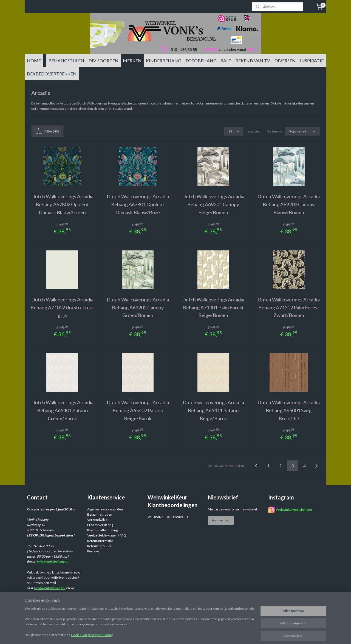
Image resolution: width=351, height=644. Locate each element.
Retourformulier (99, 546)
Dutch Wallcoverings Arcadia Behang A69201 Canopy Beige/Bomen (213, 204)
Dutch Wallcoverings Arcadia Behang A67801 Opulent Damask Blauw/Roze (138, 204)
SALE (226, 60)
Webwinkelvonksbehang (294, 509)
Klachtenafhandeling (102, 530)
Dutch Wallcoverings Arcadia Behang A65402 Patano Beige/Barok (138, 410)
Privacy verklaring (100, 525)
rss (218, 634)
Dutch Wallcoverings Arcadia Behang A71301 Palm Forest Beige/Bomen (213, 307)
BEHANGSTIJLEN (66, 60)
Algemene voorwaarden (105, 509)
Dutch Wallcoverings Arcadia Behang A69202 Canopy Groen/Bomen (138, 307)
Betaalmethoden (100, 514)
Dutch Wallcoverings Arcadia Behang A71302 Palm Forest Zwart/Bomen (289, 307)
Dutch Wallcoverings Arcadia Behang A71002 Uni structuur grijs (62, 307)
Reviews (93, 551)
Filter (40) (47, 131)
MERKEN (132, 60)
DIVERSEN (285, 60)
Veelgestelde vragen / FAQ (107, 535)
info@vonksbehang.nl (53, 562)
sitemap (208, 634)
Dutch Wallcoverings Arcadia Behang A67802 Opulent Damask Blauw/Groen (62, 204)
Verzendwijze (97, 520)
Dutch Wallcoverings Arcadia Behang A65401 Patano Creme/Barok (62, 410)
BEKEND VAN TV (253, 60)
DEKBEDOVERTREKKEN (52, 74)
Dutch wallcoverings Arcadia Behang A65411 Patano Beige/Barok (213, 410)
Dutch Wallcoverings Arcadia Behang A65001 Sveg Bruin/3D (289, 410)
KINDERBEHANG (164, 60)
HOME (34, 60)
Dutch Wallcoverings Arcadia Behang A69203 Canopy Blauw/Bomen (289, 204)
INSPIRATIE (312, 60)
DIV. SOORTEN (104, 60)
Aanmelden (221, 520)
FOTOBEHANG (201, 60)
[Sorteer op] (302, 131)
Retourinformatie (100, 541)
